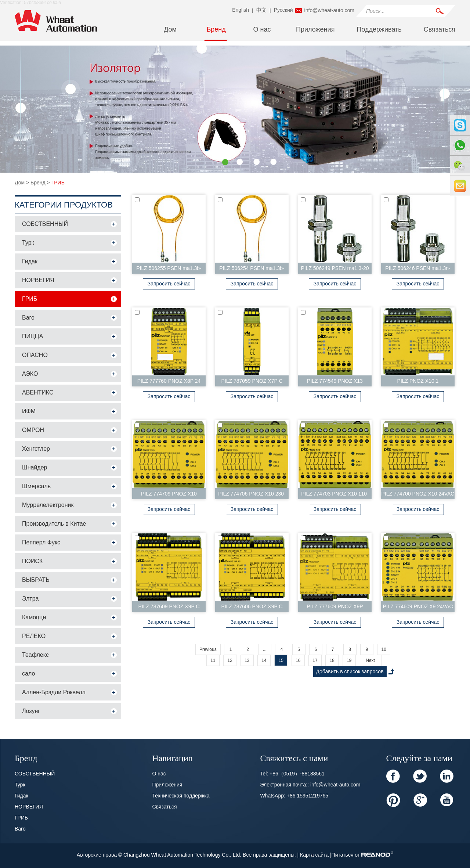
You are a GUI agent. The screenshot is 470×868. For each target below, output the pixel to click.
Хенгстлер (36, 449)
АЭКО (30, 374)
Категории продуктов (64, 205)
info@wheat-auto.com (329, 10)
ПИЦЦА (32, 336)
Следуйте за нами (419, 757)
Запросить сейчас (169, 284)
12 (230, 660)
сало (28, 673)
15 (281, 660)
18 (332, 660)
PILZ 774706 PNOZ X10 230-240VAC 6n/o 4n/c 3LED (252, 495)
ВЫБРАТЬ (36, 580)
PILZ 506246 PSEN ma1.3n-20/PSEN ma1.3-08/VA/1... (418, 269)
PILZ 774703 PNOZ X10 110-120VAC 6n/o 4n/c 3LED (335, 495)
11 (213, 660)
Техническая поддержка (181, 796)
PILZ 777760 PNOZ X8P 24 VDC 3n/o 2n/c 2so (169, 382)
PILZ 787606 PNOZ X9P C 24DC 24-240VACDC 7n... (252, 608)
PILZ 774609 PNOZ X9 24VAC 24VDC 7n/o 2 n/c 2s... (418, 608)
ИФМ (29, 411)
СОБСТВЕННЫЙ (45, 224)
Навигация (172, 757)
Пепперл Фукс (41, 542)
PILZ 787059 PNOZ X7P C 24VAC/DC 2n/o (252, 382)
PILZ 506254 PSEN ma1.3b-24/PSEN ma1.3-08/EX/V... (252, 269)
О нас (262, 29)
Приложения (315, 29)
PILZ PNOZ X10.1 (418, 381)
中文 (261, 10)
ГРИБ (58, 183)
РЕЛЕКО (34, 636)
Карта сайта (315, 855)
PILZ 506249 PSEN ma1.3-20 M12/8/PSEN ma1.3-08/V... (335, 269)
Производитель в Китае (54, 524)
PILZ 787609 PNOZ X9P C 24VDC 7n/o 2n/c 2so (169, 608)
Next (370, 660)
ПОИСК (32, 561)
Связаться (440, 29)
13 (247, 660)
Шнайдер (35, 467)
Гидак (30, 261)
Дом (170, 29)
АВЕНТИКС (38, 392)
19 (349, 660)
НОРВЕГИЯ (38, 280)
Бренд (216, 29)
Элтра (30, 599)
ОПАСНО (35, 355)
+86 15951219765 (308, 796)
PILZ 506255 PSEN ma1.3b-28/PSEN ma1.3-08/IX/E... (169, 269)
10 (384, 649)
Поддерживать (379, 29)
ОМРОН (33, 430)
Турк (28, 243)
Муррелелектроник (48, 505)
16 (298, 660)
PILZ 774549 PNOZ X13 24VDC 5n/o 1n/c (335, 382)
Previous (208, 649)
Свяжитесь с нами (294, 757)
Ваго (28, 318)
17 (315, 660)
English (241, 10)
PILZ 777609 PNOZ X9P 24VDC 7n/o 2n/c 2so (335, 608)
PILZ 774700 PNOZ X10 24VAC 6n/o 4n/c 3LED (418, 495)
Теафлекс (35, 655)
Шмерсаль (36, 486)
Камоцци (34, 617)
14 (264, 660)
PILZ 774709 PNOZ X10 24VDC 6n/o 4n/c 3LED (169, 495)
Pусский (283, 10)
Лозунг (31, 711)
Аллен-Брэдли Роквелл (54, 692)
